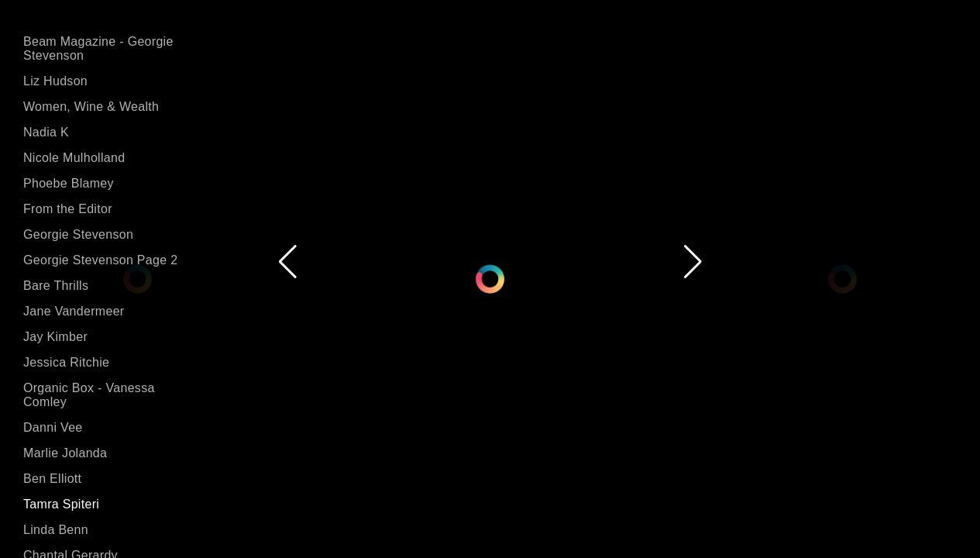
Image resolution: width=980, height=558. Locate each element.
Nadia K (46, 132)
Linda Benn (56, 530)
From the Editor (68, 209)
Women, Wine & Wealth (91, 107)
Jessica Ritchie (66, 362)
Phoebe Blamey (69, 183)
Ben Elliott (52, 479)
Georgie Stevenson (78, 234)
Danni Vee (53, 427)
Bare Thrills (56, 286)
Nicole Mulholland (74, 158)
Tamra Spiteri (61, 504)
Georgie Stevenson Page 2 (100, 260)
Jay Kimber (55, 337)
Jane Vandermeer (74, 311)
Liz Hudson (55, 81)
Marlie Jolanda (65, 453)
